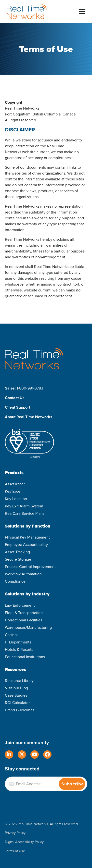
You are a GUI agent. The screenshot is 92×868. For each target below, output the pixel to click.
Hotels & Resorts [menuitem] (19, 649)
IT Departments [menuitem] (18, 642)
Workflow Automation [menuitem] (23, 574)
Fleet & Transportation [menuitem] (24, 613)
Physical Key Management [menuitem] (27, 537)
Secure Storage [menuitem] (18, 559)
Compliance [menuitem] (15, 581)
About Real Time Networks (29, 417)
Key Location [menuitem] (16, 499)
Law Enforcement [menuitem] (20, 605)
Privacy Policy (15, 833)
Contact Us (15, 398)
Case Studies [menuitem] (16, 695)
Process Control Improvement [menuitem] (30, 567)
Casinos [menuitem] (12, 635)
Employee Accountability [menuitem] (26, 545)
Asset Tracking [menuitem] (17, 552)
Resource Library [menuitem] (19, 681)
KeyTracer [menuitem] (13, 491)
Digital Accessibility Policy (24, 842)
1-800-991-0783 (30, 388)
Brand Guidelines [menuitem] (20, 710)
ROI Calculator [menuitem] (17, 703)
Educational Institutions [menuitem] (25, 657)
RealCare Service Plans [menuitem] (25, 513)
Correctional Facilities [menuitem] (24, 620)
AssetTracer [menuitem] (15, 484)
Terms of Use (15, 851)
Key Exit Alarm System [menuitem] (24, 506)
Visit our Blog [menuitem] (16, 688)
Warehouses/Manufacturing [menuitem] (28, 627)
